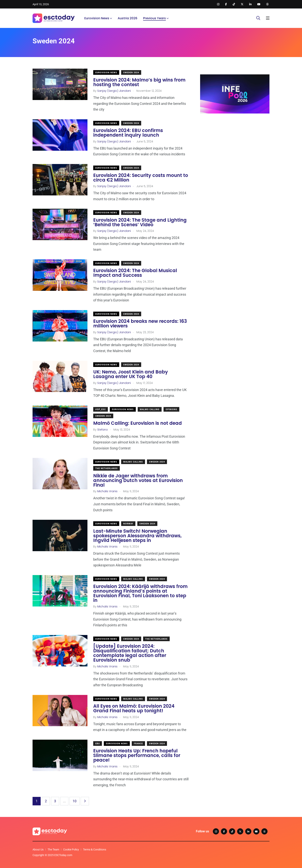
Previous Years (154, 18)
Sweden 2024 (131, 73)
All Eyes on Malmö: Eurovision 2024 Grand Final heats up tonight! (134, 709)
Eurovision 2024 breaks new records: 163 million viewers (140, 324)
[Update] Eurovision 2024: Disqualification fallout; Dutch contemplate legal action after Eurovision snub (130, 653)
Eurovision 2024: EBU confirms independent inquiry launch (128, 133)
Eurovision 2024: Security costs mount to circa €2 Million (141, 178)
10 (75, 801)
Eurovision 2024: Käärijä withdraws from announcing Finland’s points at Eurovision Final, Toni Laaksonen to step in (140, 593)
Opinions (171, 409)
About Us (38, 849)
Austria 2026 (128, 18)
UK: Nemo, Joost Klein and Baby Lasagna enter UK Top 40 (131, 374)
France (138, 744)
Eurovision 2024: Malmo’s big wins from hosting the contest (139, 82)
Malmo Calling (150, 409)
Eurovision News (97, 18)
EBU (98, 744)
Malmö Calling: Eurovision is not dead (138, 423)
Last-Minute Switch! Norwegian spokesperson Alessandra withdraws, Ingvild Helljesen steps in (137, 536)
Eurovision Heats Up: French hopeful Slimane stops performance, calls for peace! (137, 756)
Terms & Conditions (95, 849)
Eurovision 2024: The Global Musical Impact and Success (135, 273)
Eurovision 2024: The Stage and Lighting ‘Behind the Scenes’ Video (140, 222)
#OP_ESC (101, 409)
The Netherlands (107, 468)
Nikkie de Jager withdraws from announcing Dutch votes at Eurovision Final (138, 480)
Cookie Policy (71, 849)
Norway (128, 524)
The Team (53, 849)
